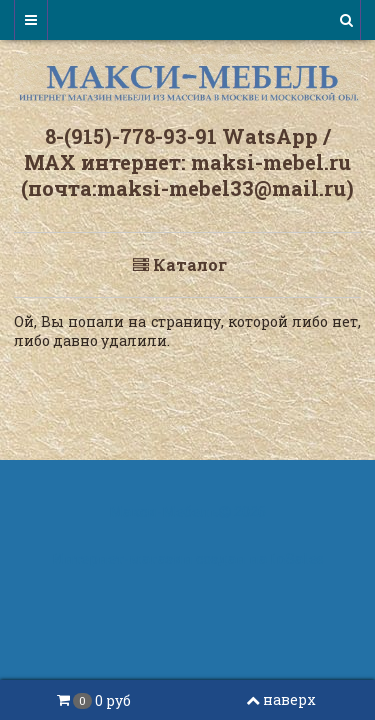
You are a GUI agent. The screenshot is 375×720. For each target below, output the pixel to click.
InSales (297, 558)
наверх (281, 699)
